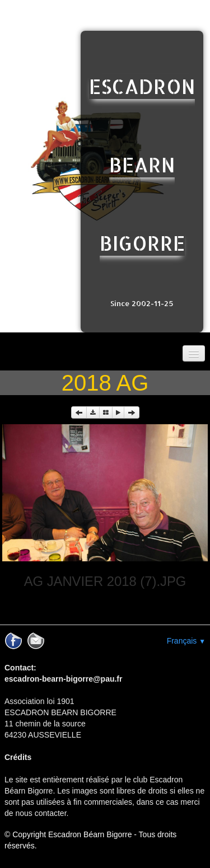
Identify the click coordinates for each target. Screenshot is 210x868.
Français (186, 641)
